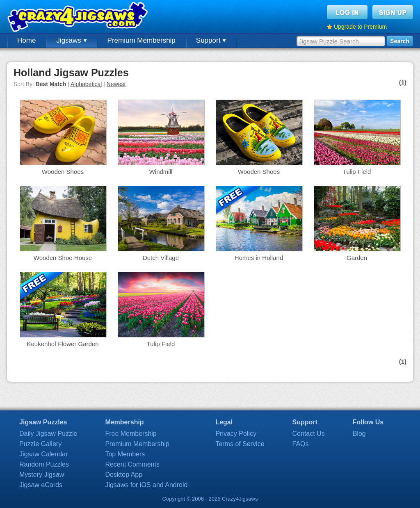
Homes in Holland (259, 258)
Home (26, 40)
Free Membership (131, 434)
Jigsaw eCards (41, 485)
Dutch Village (161, 258)
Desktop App (124, 475)
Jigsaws (71, 40)
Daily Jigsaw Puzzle (48, 434)
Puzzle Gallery (40, 444)
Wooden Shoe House (63, 258)
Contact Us (309, 434)
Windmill (161, 172)
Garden (357, 258)
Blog (359, 434)
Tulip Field (357, 172)
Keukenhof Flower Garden (63, 344)
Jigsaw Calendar (43, 454)
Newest (116, 84)
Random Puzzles (44, 464)
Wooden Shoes (63, 172)
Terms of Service (240, 444)
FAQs (301, 444)
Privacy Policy (236, 434)
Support (211, 40)
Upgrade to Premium (360, 27)
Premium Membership (142, 40)
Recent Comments (132, 464)
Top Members (125, 454)
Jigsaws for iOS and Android (146, 485)
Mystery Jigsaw (42, 475)
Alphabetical (86, 84)
